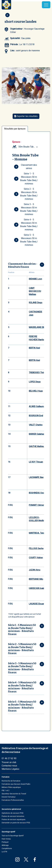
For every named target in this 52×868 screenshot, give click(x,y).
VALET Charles (36, 425)
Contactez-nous (9, 766)
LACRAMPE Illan (36, 477)
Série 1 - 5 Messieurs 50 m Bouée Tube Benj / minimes (26, 179)
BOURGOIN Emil (36, 416)
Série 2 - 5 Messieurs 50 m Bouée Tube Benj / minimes (26, 194)
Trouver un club (9, 762)
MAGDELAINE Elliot (37, 327)
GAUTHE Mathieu (37, 446)
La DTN (4, 852)
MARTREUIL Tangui (37, 533)
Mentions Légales (10, 769)
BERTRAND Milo (36, 579)
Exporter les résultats (26, 116)
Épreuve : (17, 142)
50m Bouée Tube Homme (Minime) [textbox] (28, 147)
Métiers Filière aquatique (11, 787)
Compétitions (7, 848)
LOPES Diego (35, 382)
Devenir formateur (9, 797)
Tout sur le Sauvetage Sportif (13, 836)
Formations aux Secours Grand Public (16, 784)
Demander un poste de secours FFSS (16, 823)
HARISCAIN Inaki (36, 588)
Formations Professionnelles (13, 800)
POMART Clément (37, 505)
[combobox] (28, 147)
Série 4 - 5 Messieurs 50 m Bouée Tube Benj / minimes (26, 225)
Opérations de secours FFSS (12, 813)
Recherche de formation (11, 781)
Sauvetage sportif (8, 832)
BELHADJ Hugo (36, 391)
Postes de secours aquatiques (14, 819)
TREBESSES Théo (37, 373)
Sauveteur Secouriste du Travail (14, 794)
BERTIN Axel (34, 348)
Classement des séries (25, 167)
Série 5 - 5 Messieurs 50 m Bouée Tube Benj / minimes (26, 240)
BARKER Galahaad (37, 434)
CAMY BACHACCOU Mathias (35, 291)
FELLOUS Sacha (36, 548)
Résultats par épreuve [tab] (15, 129)
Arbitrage (5, 845)
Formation (6, 777)
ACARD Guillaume (37, 406)
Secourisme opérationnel (11, 809)
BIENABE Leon (35, 279)
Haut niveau (6, 839)
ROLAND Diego (36, 303)
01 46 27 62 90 (9, 758)
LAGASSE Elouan (37, 604)
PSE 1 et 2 (5, 791)
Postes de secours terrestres (13, 816)
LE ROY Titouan (36, 462)
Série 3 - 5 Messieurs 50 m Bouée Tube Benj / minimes (26, 209)
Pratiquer (5, 842)
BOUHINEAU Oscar (37, 493)
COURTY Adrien (36, 558)
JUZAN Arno (35, 570)
